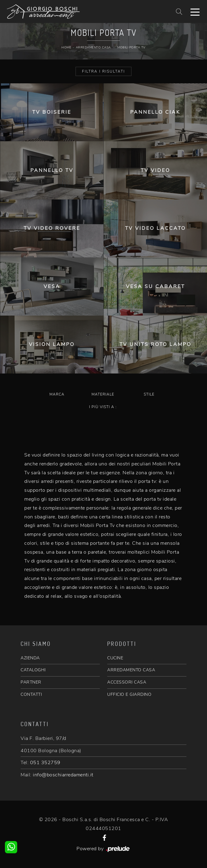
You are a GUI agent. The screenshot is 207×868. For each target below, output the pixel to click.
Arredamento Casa (93, 47)
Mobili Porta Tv (131, 47)
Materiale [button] (103, 394)
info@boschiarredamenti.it (63, 775)
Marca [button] (57, 394)
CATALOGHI (33, 670)
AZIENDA (30, 658)
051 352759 (45, 763)
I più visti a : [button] (103, 407)
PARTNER (31, 682)
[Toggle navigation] (195, 12)
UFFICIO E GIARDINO (129, 694)
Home (66, 47)
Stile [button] (149, 394)
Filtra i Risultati (103, 71)
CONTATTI (31, 694)
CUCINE (115, 658)
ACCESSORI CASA (127, 682)
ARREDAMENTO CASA (131, 670)
